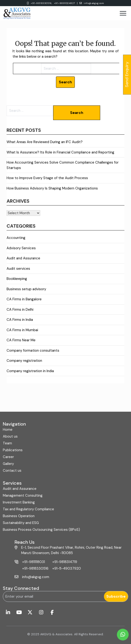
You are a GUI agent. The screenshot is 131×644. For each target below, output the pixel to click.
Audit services (18, 269)
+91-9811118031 (34, 562)
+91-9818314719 (65, 562)
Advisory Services (21, 248)
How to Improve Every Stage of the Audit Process (47, 178)
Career (8, 457)
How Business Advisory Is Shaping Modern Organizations (52, 188)
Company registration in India (30, 371)
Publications (13, 450)
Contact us (12, 471)
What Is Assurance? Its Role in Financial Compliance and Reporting (60, 152)
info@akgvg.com (92, 3)
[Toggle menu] (123, 13)
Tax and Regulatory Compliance (28, 509)
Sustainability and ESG (21, 523)
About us (10, 436)
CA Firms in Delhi (20, 310)
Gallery (8, 464)
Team (7, 443)
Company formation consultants (33, 350)
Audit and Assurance (23, 258)
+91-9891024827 (65, 3)
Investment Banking (19, 502)
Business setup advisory (26, 289)
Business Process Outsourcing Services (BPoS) (41, 530)
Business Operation (19, 516)
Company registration (24, 361)
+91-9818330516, (42, 3)
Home (8, 430)
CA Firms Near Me (21, 340)
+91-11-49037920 (67, 568)
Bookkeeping (17, 279)
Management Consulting (23, 495)
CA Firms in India (20, 320)
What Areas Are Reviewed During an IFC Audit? (45, 142)
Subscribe (116, 596)
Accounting (16, 238)
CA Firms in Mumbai (22, 330)
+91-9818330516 (35, 568)
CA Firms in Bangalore (24, 299)
